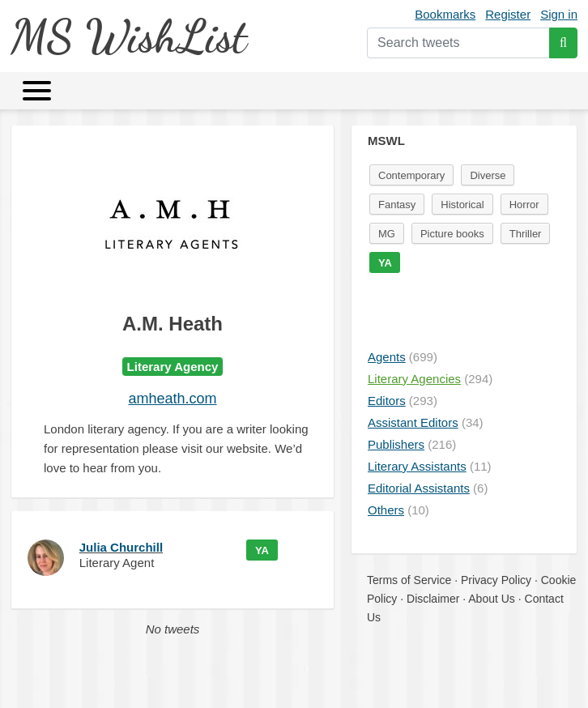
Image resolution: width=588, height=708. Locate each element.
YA (262, 550)
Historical (462, 205)
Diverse (488, 175)
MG (387, 234)
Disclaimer (433, 599)
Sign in (559, 14)
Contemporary (411, 175)
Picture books (452, 234)
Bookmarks (445, 14)
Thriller (526, 234)
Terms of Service (409, 580)
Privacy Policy (496, 580)
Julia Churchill (121, 547)
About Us (492, 599)
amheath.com (172, 399)
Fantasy (397, 205)
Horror (524, 205)
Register (508, 14)
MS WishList (128, 36)
